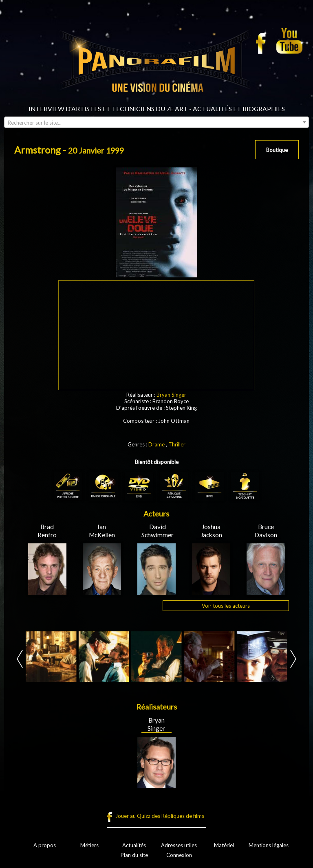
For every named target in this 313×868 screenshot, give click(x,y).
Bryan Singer (171, 395)
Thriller (177, 444)
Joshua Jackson (211, 531)
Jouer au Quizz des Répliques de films (160, 816)
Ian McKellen (102, 531)
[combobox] (156, 122)
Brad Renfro (47, 531)
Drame (156, 444)
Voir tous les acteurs (226, 606)
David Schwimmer (158, 531)
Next (293, 659)
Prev (20, 659)
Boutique (277, 150)
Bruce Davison (266, 531)
